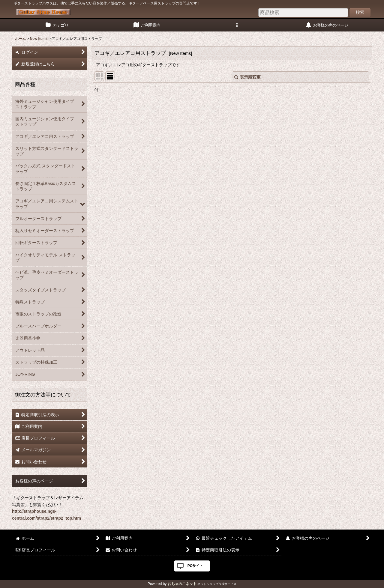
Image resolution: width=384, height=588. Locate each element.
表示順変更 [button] (247, 77)
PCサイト (195, 566)
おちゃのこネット (182, 584)
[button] (237, 25)
